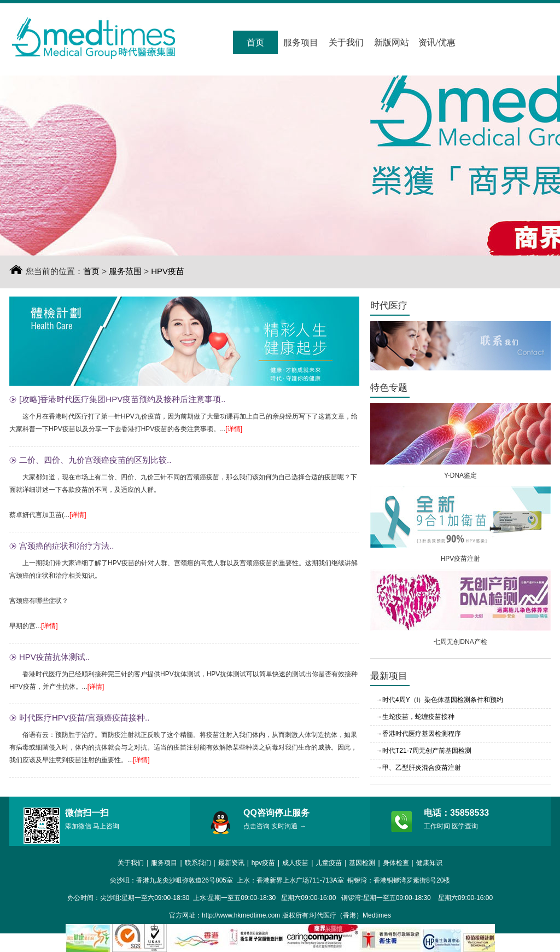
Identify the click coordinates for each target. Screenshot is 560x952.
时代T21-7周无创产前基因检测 (427, 751)
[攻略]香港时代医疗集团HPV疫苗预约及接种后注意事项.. (122, 399)
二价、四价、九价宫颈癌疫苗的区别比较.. (95, 460)
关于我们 (346, 42)
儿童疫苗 (329, 863)
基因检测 (362, 863)
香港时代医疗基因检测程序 (422, 734)
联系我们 (198, 863)
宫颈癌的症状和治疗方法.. (66, 546)
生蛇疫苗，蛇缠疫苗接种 (418, 717)
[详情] (234, 429)
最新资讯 (231, 863)
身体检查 (396, 863)
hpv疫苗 (263, 863)
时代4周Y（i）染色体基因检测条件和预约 (443, 700)
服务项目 (301, 42)
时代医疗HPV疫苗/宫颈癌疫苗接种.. (84, 718)
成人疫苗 (295, 863)
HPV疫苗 (168, 271)
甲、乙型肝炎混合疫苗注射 (422, 768)
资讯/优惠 (437, 42)
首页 (255, 42)
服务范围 (125, 271)
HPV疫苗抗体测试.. (54, 657)
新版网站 (392, 42)
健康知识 (429, 863)
